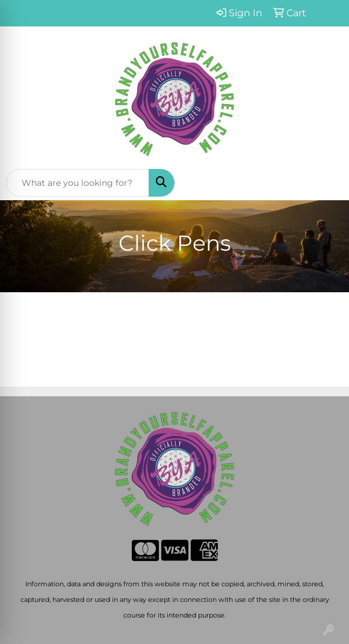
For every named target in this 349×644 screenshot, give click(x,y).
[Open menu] (325, 183)
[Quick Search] (78, 183)
